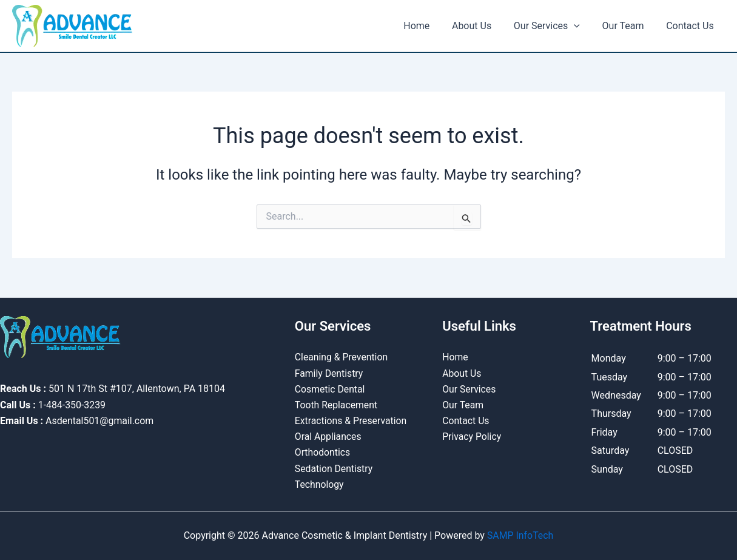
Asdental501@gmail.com (100, 420)
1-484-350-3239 (72, 404)
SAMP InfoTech (520, 535)
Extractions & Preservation (352, 420)
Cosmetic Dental (330, 388)
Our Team (628, 26)
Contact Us (691, 26)
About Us (481, 26)
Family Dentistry (329, 372)
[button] (581, 26)
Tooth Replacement (337, 404)
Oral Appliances (329, 437)
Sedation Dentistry (334, 468)
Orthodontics (323, 452)
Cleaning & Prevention (342, 356)
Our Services (554, 26)
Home (429, 26)
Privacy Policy (472, 437)
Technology (320, 484)
